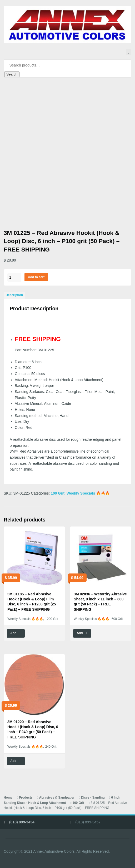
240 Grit (51, 747)
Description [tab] (14, 295)
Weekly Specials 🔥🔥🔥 (88, 493)
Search (12, 74)
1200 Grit (52, 619)
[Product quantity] (14, 277)
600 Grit (117, 619)
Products (26, 798)
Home (8, 798)
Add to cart (36, 277)
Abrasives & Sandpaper (57, 798)
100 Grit (58, 493)
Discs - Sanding (93, 798)
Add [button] (13, 633)
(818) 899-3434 (22, 822)
